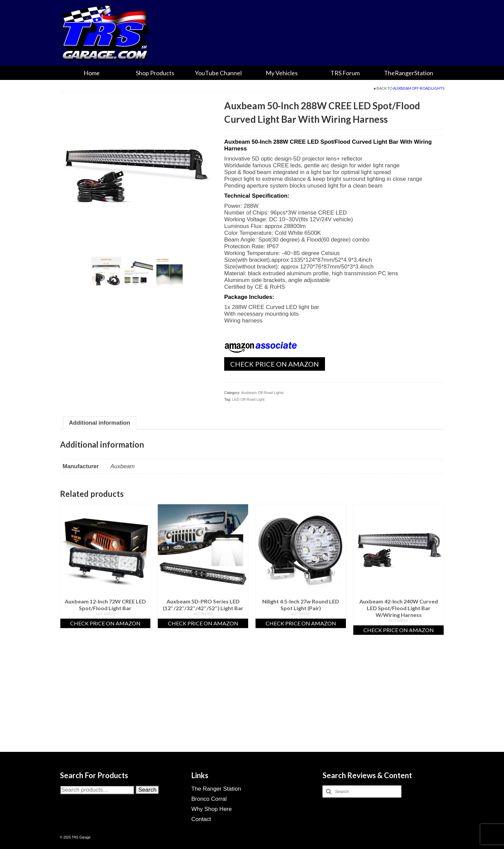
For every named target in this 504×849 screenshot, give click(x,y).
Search (147, 790)
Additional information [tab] (100, 423)
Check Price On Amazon (275, 364)
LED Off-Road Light (248, 399)
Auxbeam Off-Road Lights (419, 88)
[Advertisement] (252, 702)
